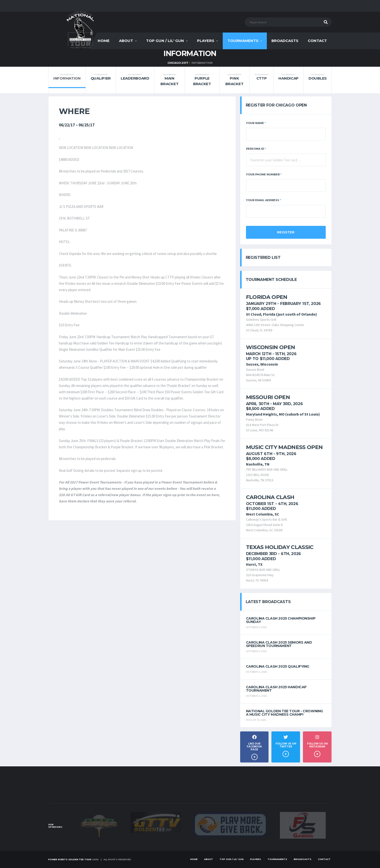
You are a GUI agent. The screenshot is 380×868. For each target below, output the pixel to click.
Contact (317, 41)
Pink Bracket (234, 80)
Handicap (289, 77)
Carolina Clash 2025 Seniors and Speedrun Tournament (279, 644)
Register (286, 232)
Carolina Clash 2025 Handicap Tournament (276, 689)
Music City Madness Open (284, 447)
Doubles (318, 77)
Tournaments (243, 41)
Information (67, 77)
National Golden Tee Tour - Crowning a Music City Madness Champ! (285, 713)
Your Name (256, 123)
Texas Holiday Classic (280, 547)
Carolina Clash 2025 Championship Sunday (281, 620)
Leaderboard (135, 77)
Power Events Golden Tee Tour (70, 859)
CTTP (261, 77)
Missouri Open (268, 397)
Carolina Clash (270, 497)
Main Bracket (169, 80)
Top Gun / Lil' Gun (165, 41)
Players (206, 41)
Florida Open (267, 297)
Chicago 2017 (178, 63)
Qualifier (101, 77)
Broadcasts (285, 41)
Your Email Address (264, 200)
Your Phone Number (264, 174)
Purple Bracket (202, 80)
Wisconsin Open (271, 347)
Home (104, 41)
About (126, 41)
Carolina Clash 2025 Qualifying (278, 666)
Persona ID (256, 149)
